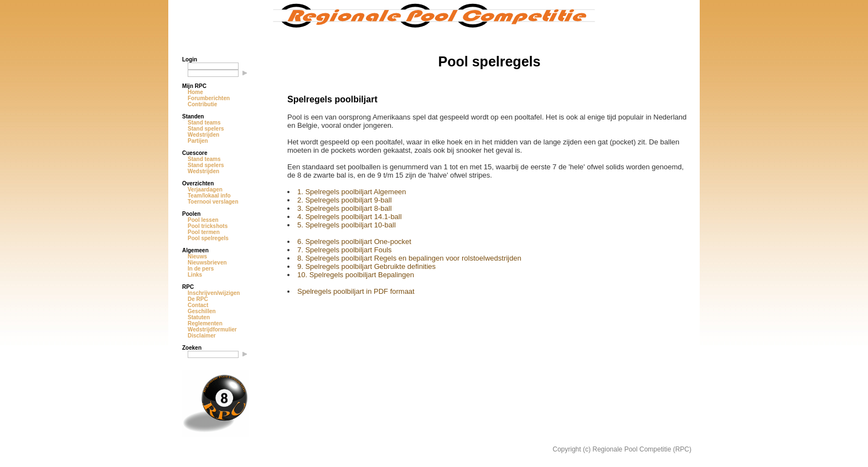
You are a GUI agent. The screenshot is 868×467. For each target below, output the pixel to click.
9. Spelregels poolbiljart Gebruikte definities (366, 266)
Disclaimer (202, 336)
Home (195, 92)
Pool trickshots (208, 226)
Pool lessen (203, 220)
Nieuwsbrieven (207, 263)
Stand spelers (206, 129)
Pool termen (204, 232)
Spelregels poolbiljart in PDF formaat (356, 291)
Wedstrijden (203, 135)
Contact (198, 305)
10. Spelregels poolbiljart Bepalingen (356, 275)
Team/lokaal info (209, 196)
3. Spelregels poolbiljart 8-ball (345, 208)
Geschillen (202, 311)
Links (195, 275)
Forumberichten (209, 98)
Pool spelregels (208, 238)
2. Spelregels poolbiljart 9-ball (345, 200)
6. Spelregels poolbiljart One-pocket (354, 242)
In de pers (201, 269)
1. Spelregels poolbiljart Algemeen (352, 192)
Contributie (202, 104)
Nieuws (197, 256)
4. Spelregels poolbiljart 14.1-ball (350, 217)
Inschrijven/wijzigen (214, 293)
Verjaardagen (205, 190)
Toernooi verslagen (213, 202)
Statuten (199, 317)
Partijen (198, 141)
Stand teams (204, 123)
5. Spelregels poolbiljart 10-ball (347, 225)
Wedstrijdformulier (212, 330)
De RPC (198, 299)
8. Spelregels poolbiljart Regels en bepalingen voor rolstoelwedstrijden (409, 258)
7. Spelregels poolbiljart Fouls (345, 250)
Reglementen (205, 323)
